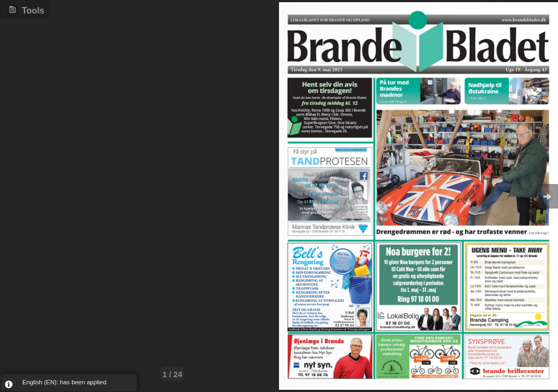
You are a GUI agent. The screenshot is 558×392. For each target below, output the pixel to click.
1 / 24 (172, 375)
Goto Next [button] (547, 196)
